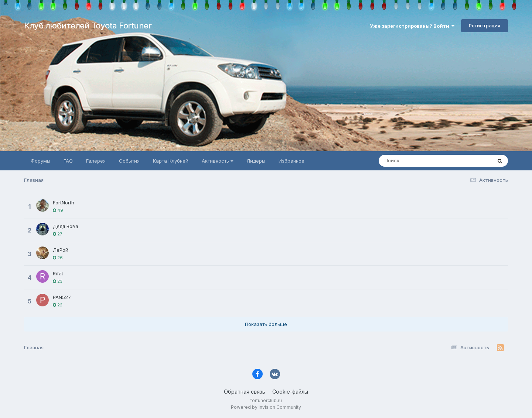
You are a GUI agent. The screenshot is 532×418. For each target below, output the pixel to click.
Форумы (40, 161)
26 (58, 258)
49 (58, 210)
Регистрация (485, 26)
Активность (217, 161)
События (129, 161)
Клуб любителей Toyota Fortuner (88, 26)
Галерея (96, 161)
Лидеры (256, 161)
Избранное (291, 161)
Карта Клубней (171, 161)
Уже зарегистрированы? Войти (412, 26)
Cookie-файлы (290, 392)
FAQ (68, 161)
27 (57, 234)
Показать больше (266, 324)
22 (58, 305)
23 (58, 281)
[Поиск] (421, 161)
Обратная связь (245, 392)
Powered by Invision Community (266, 407)
